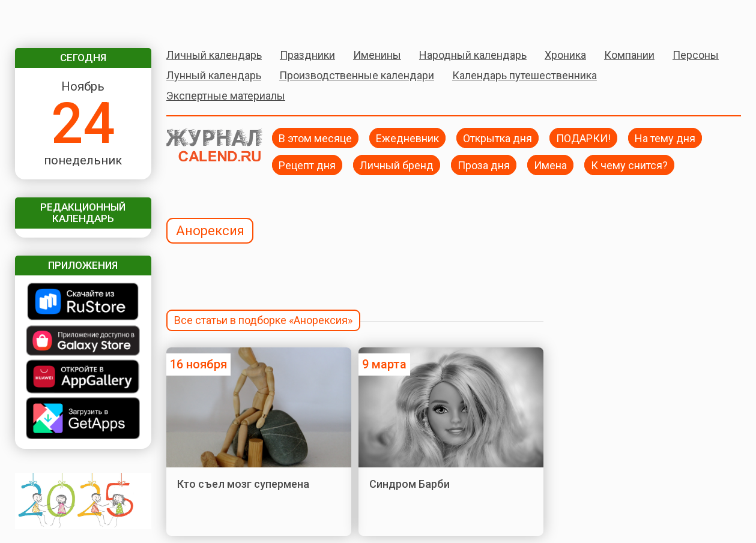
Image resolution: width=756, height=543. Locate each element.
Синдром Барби (410, 484)
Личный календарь (214, 55)
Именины (377, 55)
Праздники (307, 55)
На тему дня (665, 138)
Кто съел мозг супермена (243, 484)
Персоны (696, 55)
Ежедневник (407, 138)
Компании (629, 55)
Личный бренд (397, 165)
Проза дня (484, 165)
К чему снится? (629, 165)
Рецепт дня (307, 165)
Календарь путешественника (525, 75)
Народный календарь (473, 55)
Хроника (565, 55)
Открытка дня (497, 138)
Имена (550, 165)
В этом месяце (315, 138)
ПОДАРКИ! (583, 138)
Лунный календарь (214, 75)
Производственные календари (357, 75)
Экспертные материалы (226, 96)
